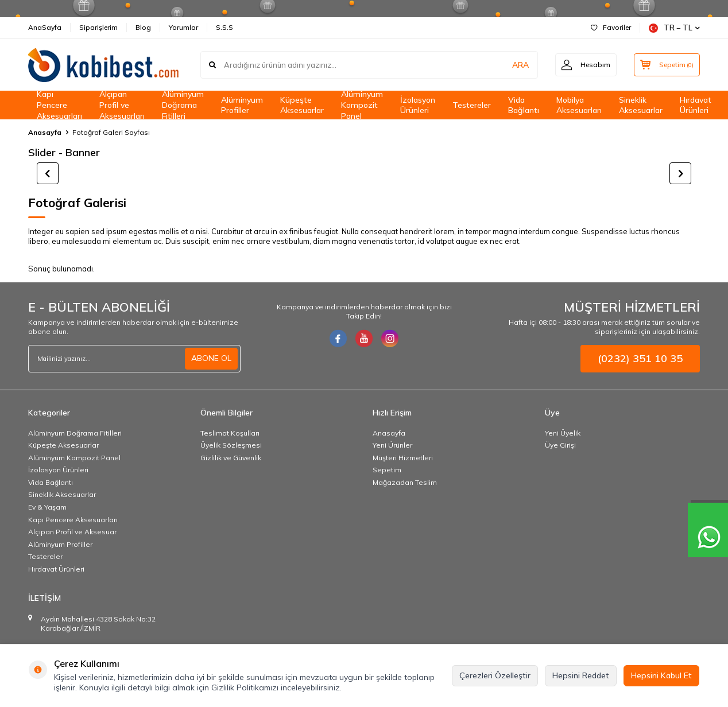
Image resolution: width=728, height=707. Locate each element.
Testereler (472, 105)
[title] (364, 173)
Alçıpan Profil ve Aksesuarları (122, 105)
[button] (48, 173)
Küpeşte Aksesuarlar (302, 105)
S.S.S (224, 27)
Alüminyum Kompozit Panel (362, 105)
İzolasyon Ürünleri (418, 105)
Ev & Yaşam (47, 507)
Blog (143, 27)
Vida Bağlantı (524, 105)
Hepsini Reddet (581, 675)
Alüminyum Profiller (242, 105)
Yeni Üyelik (563, 433)
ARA (520, 65)
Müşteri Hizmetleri (403, 458)
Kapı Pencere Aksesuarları (59, 105)
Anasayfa (45, 132)
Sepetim (387, 470)
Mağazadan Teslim (405, 482)
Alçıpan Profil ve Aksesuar (72, 532)
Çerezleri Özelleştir (495, 675)
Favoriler (611, 27)
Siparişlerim (98, 27)
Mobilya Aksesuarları (579, 105)
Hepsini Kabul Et (661, 675)
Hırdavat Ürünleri (696, 105)
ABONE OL (211, 358)
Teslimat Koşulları (230, 433)
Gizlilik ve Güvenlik (231, 458)
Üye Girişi (560, 445)
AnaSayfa (45, 27)
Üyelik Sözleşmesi (231, 445)
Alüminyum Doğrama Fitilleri (183, 105)
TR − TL (674, 28)
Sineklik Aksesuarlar (641, 105)
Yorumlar (183, 27)
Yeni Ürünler (392, 445)
